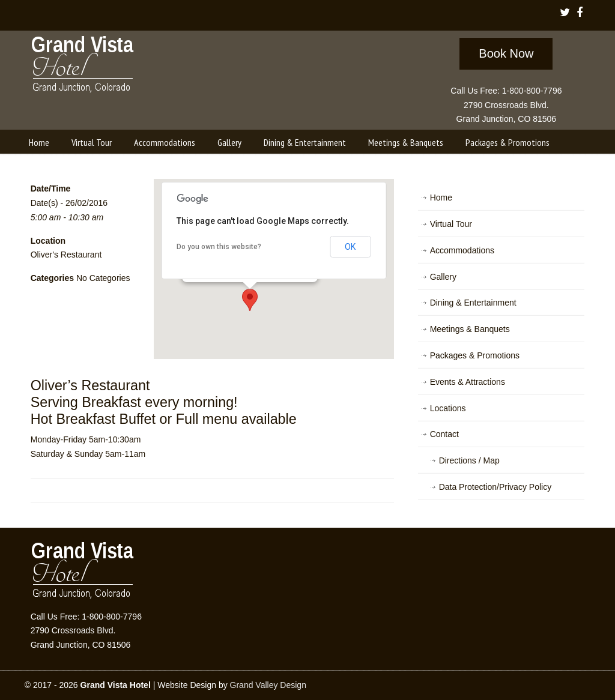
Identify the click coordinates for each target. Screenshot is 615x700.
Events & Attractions (468, 382)
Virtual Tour (451, 224)
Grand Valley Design (268, 685)
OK (350, 247)
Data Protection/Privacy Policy (495, 487)
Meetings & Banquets (470, 329)
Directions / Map (469, 460)
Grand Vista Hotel (83, 67)
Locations (448, 408)
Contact (444, 434)
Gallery (443, 277)
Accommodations (462, 250)
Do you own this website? (219, 247)
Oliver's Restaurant (66, 255)
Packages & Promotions (475, 355)
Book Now (506, 53)
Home (441, 198)
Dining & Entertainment (473, 303)
